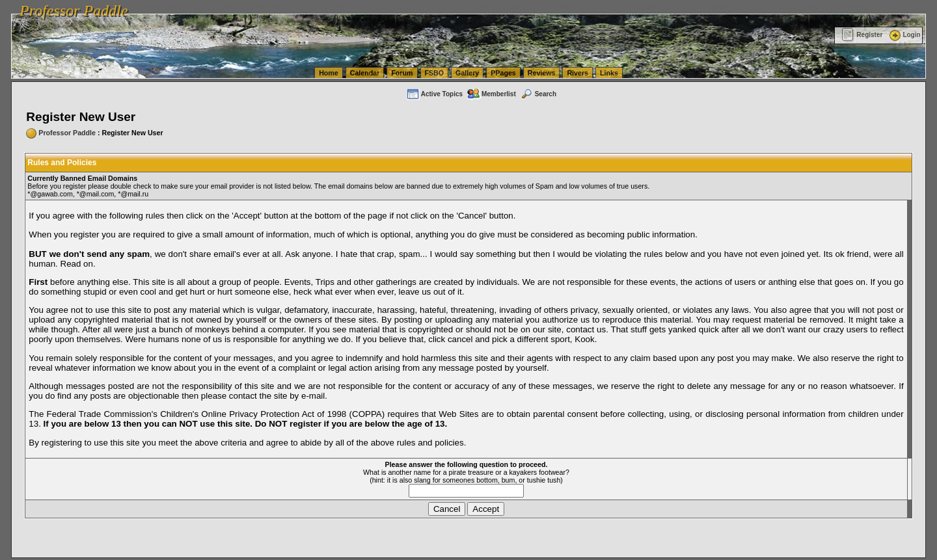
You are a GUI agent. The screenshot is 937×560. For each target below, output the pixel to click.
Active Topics (434, 94)
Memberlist (491, 94)
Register (862, 35)
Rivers (577, 73)
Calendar (365, 73)
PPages (503, 73)
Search (538, 94)
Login (904, 35)
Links (609, 73)
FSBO (435, 73)
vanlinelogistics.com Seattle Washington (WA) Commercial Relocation (599, 7)
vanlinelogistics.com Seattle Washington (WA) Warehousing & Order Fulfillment (368, 7)
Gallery (467, 73)
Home (329, 73)
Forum (402, 73)
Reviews (542, 73)
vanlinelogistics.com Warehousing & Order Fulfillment (791, 7)
